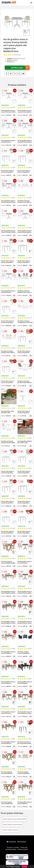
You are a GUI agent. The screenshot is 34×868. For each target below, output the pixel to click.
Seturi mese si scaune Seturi (13, 824)
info (14, 115)
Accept (24, 866)
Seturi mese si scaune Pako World (15, 819)
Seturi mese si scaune (11, 830)
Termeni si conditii (13, 847)
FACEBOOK (11, 842)
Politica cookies (23, 849)
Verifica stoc (20, 68)
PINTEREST (22, 842)
